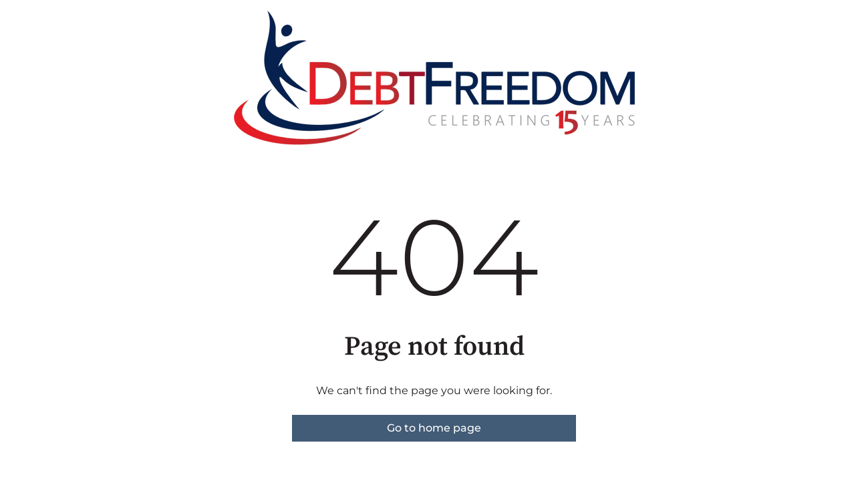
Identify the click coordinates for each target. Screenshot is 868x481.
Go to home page (434, 428)
